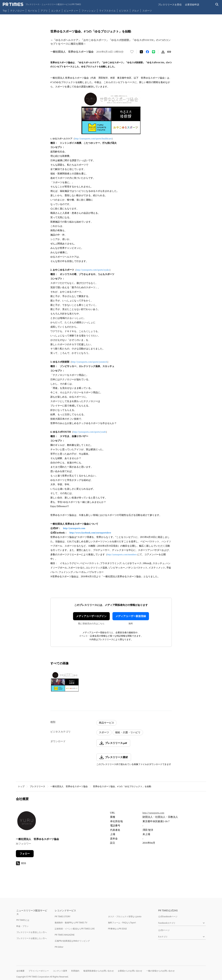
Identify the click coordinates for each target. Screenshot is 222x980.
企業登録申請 (192, 4)
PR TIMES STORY (63, 916)
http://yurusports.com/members (122, 555)
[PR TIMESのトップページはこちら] (42, 4)
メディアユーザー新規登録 (131, 616)
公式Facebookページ (168, 916)
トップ (21, 786)
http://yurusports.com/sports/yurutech (89, 362)
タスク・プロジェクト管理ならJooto (125, 916)
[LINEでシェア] (154, 52)
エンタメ (56, 11)
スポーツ (147, 11)
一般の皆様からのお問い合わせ (160, 971)
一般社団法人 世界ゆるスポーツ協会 (69, 786)
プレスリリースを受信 (170, 4)
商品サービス (107, 723)
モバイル (32, 11)
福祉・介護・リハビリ (128, 732)
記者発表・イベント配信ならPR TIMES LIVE (75, 929)
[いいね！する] (132, 52)
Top (5, 11)
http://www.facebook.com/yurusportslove (90, 533)
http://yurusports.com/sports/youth (90, 432)
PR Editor (59, 947)
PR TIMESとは (23, 920)
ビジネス (124, 11)
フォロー (25, 854)
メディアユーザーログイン (91, 616)
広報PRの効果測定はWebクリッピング (72, 941)
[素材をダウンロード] (163, 52)
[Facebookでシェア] (147, 52)
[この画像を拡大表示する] (65, 681)
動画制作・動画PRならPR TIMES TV (71, 923)
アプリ (44, 11)
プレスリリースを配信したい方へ (32, 938)
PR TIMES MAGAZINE (65, 935)
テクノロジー (17, 11)
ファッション (89, 11)
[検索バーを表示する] (217, 4)
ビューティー (71, 11)
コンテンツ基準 (60, 971)
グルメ (135, 11)
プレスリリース (37, 786)
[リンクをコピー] (169, 52)
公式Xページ (164, 930)
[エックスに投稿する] (141, 52)
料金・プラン (22, 926)
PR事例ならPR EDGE (117, 929)
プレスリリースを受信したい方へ (32, 932)
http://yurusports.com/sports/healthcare (93, 139)
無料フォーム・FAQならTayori (122, 923)
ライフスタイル (107, 11)
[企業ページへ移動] (26, 822)
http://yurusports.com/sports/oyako (93, 270)
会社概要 (20, 971)
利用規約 (75, 971)
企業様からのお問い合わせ (130, 971)
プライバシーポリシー (39, 971)
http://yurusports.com (74, 528)
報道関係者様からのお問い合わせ (99, 971)
